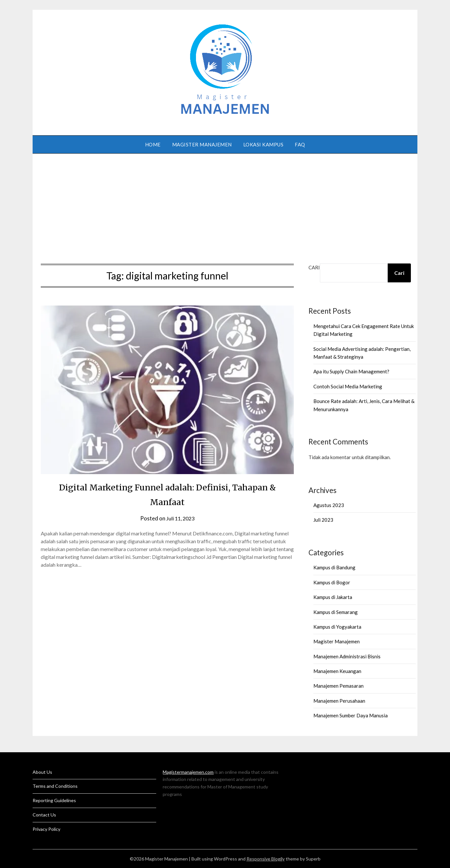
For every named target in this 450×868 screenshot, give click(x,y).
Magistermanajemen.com (188, 772)
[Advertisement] (225, 207)
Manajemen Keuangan (337, 671)
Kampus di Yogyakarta (337, 627)
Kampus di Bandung (334, 567)
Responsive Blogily (266, 859)
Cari (314, 267)
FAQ (300, 144)
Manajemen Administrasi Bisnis (347, 656)
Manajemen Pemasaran (338, 686)
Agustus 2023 (329, 505)
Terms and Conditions (55, 786)
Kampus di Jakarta (333, 597)
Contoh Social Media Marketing (348, 386)
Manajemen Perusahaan (339, 701)
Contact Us (44, 815)
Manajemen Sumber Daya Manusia (351, 715)
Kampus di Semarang (336, 612)
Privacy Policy (46, 829)
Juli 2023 (323, 520)
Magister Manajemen (202, 144)
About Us (42, 772)
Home (153, 144)
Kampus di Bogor (332, 582)
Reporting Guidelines (54, 800)
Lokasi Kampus (263, 144)
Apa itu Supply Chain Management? (351, 371)
